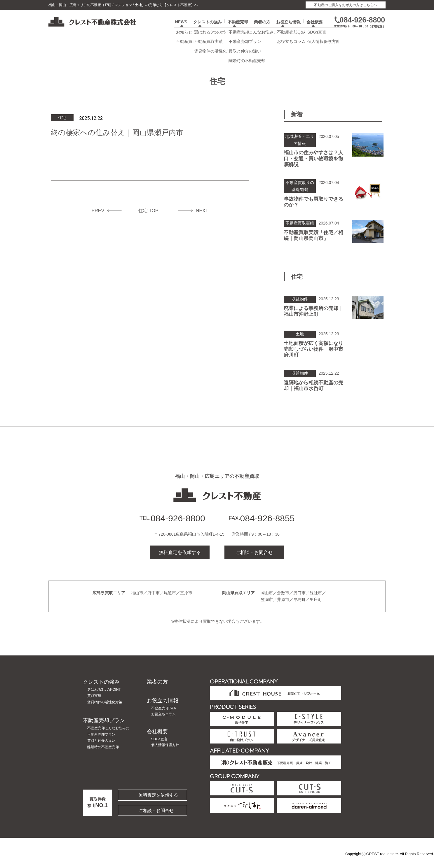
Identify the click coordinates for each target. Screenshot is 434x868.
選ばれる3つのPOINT (104, 698)
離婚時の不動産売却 (103, 755)
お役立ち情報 (288, 28)
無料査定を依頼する (180, 560)
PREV (98, 219)
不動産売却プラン (104, 728)
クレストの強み (208, 28)
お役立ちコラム (163, 722)
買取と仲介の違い (101, 749)
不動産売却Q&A (164, 716)
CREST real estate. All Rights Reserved (400, 862)
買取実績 (94, 704)
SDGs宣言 (159, 747)
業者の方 (262, 28)
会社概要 (315, 28)
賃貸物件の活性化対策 (105, 710)
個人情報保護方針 (165, 753)
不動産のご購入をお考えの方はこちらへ (346, 5)
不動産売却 (238, 28)
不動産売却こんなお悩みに (108, 736)
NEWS (181, 28)
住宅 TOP (148, 219)
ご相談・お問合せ (254, 560)
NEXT (202, 219)
